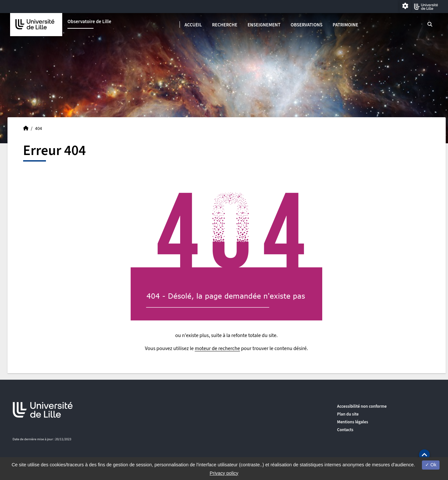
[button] (424, 455)
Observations (307, 25)
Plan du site (348, 414)
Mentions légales (353, 422)
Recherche (225, 25)
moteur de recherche (217, 348)
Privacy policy (224, 473)
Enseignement (264, 25)
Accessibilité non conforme (362, 406)
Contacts (345, 430)
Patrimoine (346, 25)
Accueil (193, 25)
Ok (431, 465)
